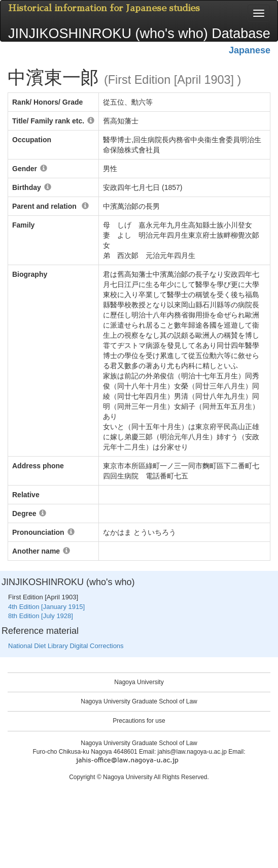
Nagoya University (139, 682)
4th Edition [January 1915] (46, 607)
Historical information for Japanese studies (104, 8)
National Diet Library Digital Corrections (66, 646)
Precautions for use (139, 721)
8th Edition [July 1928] (41, 616)
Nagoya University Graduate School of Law (139, 701)
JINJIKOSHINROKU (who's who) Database (139, 34)
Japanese (250, 50)
